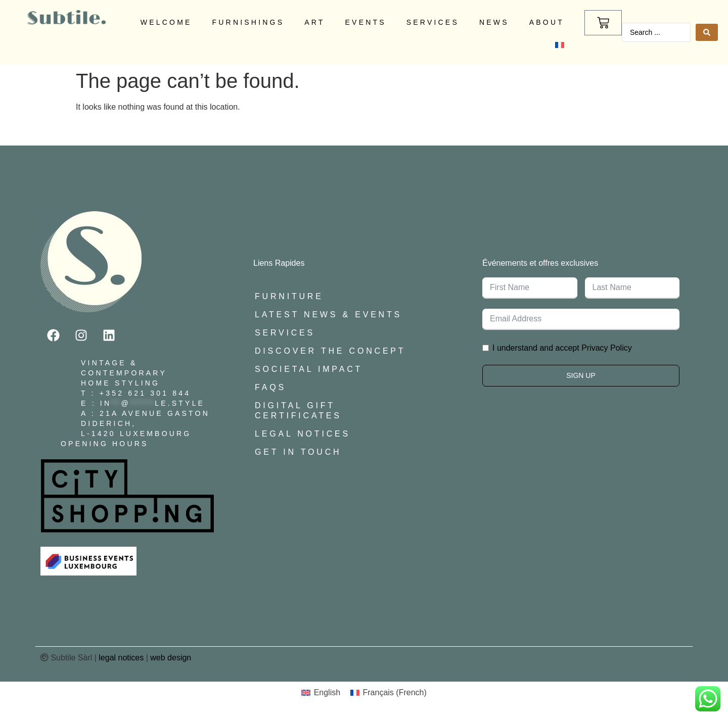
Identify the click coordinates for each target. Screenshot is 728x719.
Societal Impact (309, 369)
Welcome (166, 22)
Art (314, 22)
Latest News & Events (328, 315)
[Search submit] (707, 32)
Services (433, 22)
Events (366, 22)
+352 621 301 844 (145, 393)
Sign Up (581, 375)
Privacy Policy (607, 348)
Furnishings (248, 22)
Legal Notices (303, 434)
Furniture (289, 296)
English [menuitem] (327, 692)
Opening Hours (105, 444)
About (547, 22)
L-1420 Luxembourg (136, 434)
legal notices (121, 658)
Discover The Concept (330, 351)
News (494, 22)
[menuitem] (560, 45)
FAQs (270, 387)
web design (171, 658)
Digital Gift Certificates (298, 411)
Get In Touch (298, 452)
